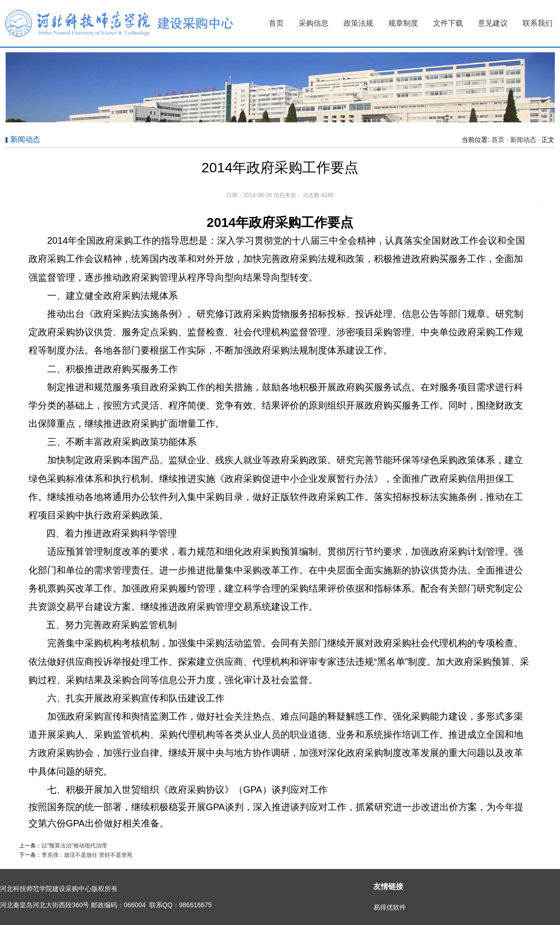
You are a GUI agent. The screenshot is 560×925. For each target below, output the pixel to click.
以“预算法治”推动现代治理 (74, 846)
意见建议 (493, 23)
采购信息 (314, 23)
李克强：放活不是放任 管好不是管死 (87, 855)
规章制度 (403, 23)
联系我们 (538, 23)
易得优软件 (390, 907)
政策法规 (358, 23)
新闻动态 (523, 140)
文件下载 (448, 23)
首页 (276, 23)
